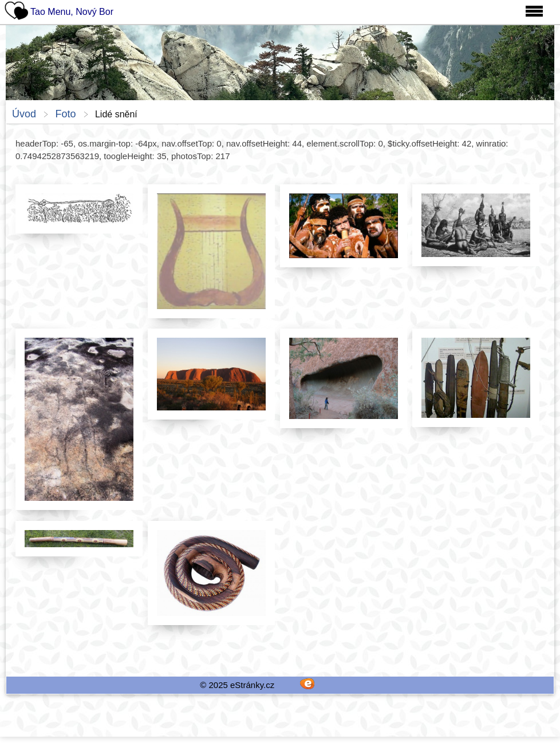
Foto (65, 114)
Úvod (24, 114)
